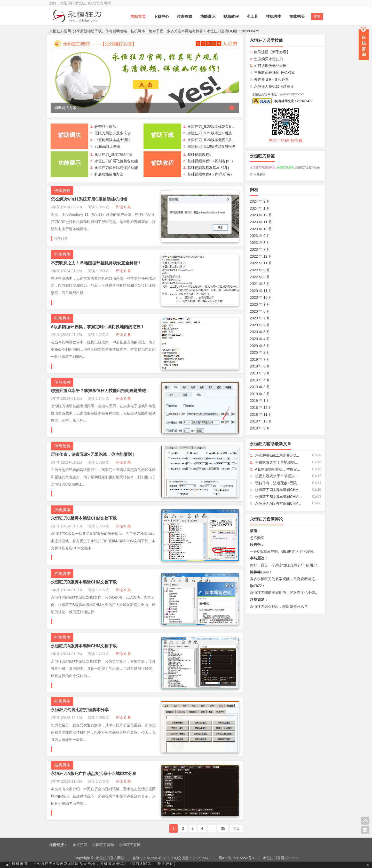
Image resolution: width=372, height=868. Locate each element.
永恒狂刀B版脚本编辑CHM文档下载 (84, 582)
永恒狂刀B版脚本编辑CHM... (278, 497)
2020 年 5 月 (260, 332)
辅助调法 (69, 135)
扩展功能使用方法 (109, 174)
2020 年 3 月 (260, 346)
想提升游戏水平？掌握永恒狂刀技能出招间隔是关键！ (100, 391)
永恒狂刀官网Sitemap (280, 858)
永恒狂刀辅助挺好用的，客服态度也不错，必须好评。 (293, 593)
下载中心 (161, 16)
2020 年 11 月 (261, 291)
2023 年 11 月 (261, 222)
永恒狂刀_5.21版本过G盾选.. (211, 133)
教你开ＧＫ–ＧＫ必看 (269, 79)
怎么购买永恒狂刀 (267, 59)
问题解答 (61, 239)
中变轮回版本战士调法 (113, 140)
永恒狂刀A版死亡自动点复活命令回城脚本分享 (94, 774)
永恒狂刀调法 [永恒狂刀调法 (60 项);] (285, 167)
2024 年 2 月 (260, 201)
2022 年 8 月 (260, 277)
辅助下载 (162, 135)
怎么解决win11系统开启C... (277, 455)
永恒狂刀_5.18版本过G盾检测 (211, 146)
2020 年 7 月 (260, 318)
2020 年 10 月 (261, 297)
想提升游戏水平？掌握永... (276, 476)
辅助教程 (162, 163)
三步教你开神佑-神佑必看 (272, 73)
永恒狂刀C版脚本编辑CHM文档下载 (84, 518)
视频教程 (231, 16)
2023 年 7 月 (260, 249)
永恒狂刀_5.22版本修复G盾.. (211, 127)
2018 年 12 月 (261, 408)
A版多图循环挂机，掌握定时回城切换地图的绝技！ (98, 327)
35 (223, 828)
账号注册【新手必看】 (270, 52)
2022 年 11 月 (261, 263)
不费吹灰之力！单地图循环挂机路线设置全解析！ (96, 263)
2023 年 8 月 (260, 243)
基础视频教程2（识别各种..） (211, 161)
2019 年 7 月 (260, 359)
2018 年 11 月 (261, 414)
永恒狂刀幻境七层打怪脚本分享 (80, 710)
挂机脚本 (274, 16)
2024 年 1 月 (260, 208)
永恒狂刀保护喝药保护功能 (116, 168)
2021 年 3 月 (260, 284)
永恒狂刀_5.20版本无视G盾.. (211, 140)
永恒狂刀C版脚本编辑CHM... (278, 490)
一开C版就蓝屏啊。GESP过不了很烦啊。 (283, 551)
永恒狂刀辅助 (103, 845)
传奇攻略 (185, 16)
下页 (236, 828)
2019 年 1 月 (260, 401)
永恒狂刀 (80, 845)
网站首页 (138, 16)
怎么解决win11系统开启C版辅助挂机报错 (89, 199)
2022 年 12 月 (261, 256)
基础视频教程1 (199, 155)
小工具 (252, 16)
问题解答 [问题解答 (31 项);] (259, 174)
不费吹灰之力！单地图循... (276, 462)
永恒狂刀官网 (130, 845)
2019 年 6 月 (260, 366)
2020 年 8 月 (260, 311)
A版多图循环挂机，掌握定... (277, 469)
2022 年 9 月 (260, 270)
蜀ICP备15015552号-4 (236, 858)
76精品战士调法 (107, 146)
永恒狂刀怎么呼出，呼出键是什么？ (279, 606)
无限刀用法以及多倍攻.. (114, 133)
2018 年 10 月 (261, 421)
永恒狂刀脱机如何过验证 (272, 86)
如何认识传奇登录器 (268, 66)
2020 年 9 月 (260, 304)
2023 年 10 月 (261, 229)
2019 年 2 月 (260, 394)
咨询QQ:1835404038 (149, 858)
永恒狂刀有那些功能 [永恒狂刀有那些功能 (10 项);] (263, 167)
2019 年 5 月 (260, 373)
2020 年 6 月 (260, 325)
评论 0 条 (123, 207)
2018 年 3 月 (260, 428)
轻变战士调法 (105, 127)
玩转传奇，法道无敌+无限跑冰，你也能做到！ (93, 454)
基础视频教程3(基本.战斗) (208, 168)
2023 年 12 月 (261, 215)
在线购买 (297, 16)
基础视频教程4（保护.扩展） (211, 174)
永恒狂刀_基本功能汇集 (114, 155)
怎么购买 (257, 538)
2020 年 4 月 (260, 339)
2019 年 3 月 (260, 387)
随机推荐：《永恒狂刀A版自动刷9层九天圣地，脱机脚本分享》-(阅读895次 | (83, 865)
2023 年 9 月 (260, 236)
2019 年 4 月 (260, 380)
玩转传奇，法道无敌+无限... (278, 483)
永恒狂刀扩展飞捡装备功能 (116, 161)
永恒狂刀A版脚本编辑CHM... (278, 503)
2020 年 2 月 (260, 352)
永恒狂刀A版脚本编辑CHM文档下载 (84, 646)
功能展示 (208, 16)
